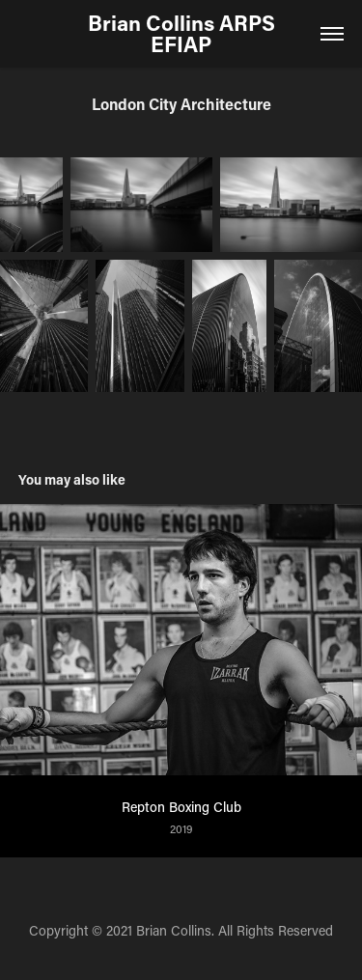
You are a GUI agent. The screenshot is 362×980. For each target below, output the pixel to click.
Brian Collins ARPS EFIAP (184, 33)
